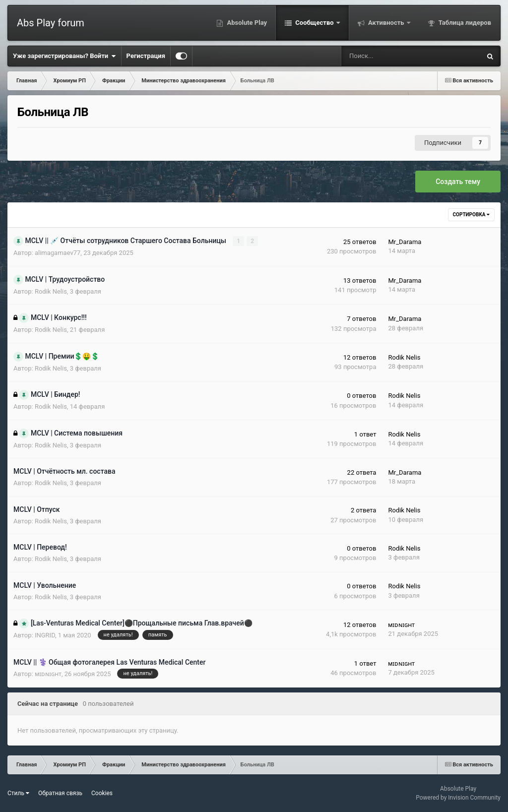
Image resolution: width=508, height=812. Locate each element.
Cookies (102, 793)
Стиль (18, 793)
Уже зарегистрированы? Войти (64, 56)
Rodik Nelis (51, 291)
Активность (386, 23)
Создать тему (458, 182)
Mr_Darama (405, 242)
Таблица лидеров (464, 23)
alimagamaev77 (58, 253)
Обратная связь (60, 793)
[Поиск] (380, 56)
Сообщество (315, 23)
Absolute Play (246, 23)
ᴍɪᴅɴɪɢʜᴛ (401, 625)
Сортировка (471, 215)
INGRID (45, 635)
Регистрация (146, 56)
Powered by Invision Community (458, 798)
